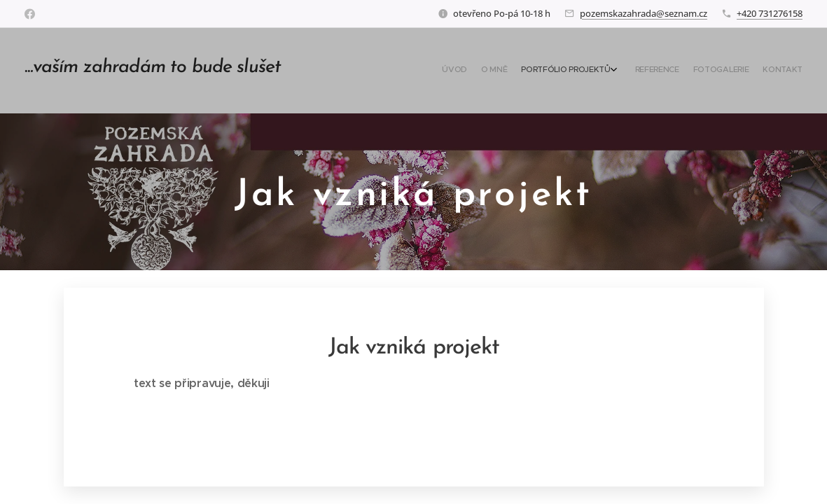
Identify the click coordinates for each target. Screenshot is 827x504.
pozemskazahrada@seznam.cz (644, 13)
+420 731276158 (770, 13)
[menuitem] (724, 71)
